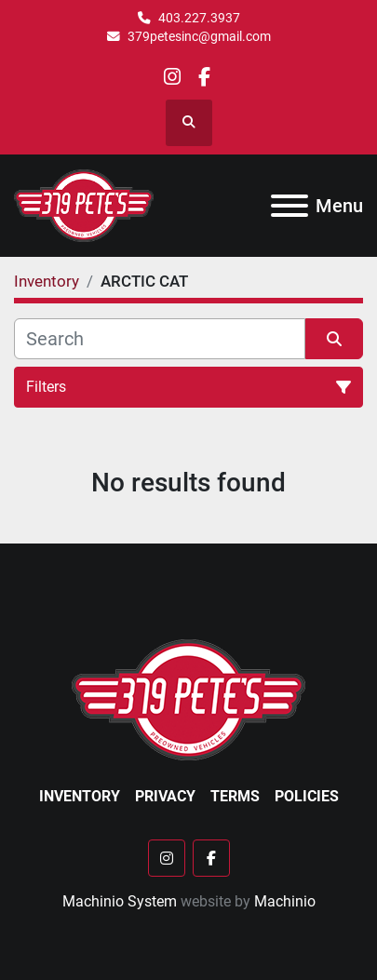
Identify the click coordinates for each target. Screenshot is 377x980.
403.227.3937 (199, 18)
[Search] (160, 339)
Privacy (165, 796)
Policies (307, 796)
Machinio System (120, 901)
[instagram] (172, 77)
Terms (235, 796)
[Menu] (289, 206)
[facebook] (204, 77)
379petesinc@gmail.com (199, 36)
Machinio (285, 901)
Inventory (80, 796)
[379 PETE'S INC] (188, 698)
